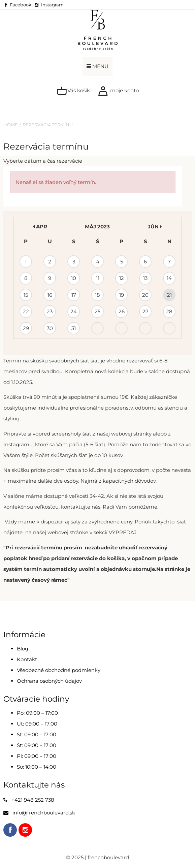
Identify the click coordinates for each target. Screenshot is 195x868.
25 (97, 311)
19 (122, 295)
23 (50, 311)
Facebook (21, 5)
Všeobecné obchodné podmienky (59, 670)
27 (145, 311)
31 (74, 328)
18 (97, 295)
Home (11, 125)
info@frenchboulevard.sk (44, 813)
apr (40, 227)
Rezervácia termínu (48, 125)
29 (26, 328)
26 (122, 311)
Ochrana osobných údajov (49, 681)
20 (145, 295)
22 (26, 311)
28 (169, 311)
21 (169, 295)
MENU (97, 66)
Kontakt (27, 659)
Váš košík (73, 91)
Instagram (52, 5)
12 (122, 278)
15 (26, 295)
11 (98, 278)
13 (145, 278)
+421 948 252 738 (33, 800)
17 (74, 295)
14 (169, 278)
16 (50, 295)
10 (74, 278)
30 (50, 328)
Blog (23, 649)
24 (74, 311)
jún (155, 227)
